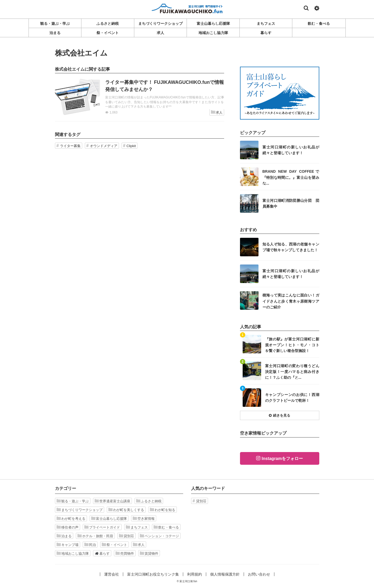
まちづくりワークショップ (80, 510)
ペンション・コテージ (159, 536)
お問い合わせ (259, 574)
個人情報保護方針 (225, 574)
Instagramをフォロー (282, 459)
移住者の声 (68, 527)
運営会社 (112, 574)
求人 (217, 112)
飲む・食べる (166, 527)
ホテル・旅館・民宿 (95, 536)
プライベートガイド (102, 527)
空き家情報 (144, 518)
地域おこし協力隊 (73, 553)
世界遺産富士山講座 (112, 501)
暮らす (102, 553)
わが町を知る (163, 510)
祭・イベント (114, 545)
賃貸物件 (149, 553)
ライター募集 (70, 146)
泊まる (64, 536)
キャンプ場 (68, 545)
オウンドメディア (104, 146)
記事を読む (140, 97)
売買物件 (125, 553)
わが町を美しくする (126, 510)
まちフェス (137, 527)
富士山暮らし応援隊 (109, 518)
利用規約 (195, 574)
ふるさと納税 (149, 501)
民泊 (90, 545)
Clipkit (131, 146)
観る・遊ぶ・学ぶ (73, 501)
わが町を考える (71, 518)
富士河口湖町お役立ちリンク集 (153, 574)
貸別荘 (126, 536)
